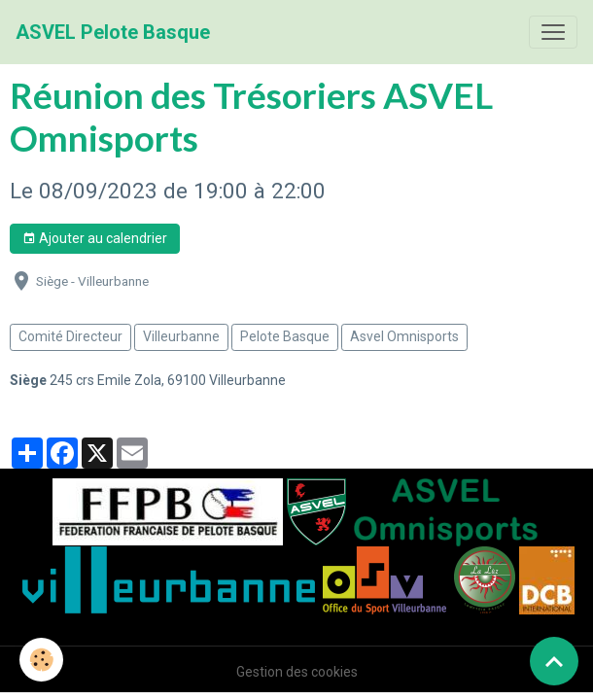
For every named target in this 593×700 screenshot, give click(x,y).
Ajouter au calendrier (95, 239)
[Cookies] (41, 660)
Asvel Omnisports (404, 336)
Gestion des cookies (297, 672)
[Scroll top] (554, 661)
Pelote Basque (285, 336)
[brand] (113, 32)
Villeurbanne (181, 336)
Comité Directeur (70, 336)
